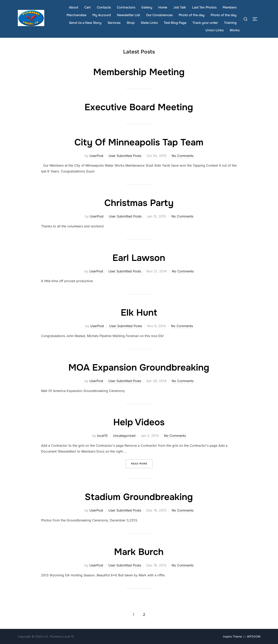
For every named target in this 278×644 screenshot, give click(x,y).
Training (230, 23)
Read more (142, 463)
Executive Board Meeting (139, 107)
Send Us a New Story (85, 23)
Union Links (215, 30)
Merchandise (76, 15)
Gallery (147, 7)
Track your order (205, 23)
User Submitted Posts (125, 156)
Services (114, 23)
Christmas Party (139, 203)
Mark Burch (139, 552)
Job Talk (180, 7)
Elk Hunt (139, 313)
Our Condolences (159, 15)
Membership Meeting (139, 72)
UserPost (96, 156)
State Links (149, 23)
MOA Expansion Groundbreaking (139, 368)
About (74, 7)
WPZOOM (254, 636)
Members (230, 7)
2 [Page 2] (144, 615)
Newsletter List (129, 15)
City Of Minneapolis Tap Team (139, 142)
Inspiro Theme (232, 636)
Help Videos (139, 422)
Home (163, 7)
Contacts (104, 7)
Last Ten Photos (204, 7)
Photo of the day (192, 15)
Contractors (126, 7)
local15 (102, 436)
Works (235, 30)
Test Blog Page (175, 23)
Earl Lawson (139, 258)
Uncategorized (124, 436)
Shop (131, 23)
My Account (102, 15)
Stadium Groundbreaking (139, 497)
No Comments (183, 156)
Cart (88, 7)
